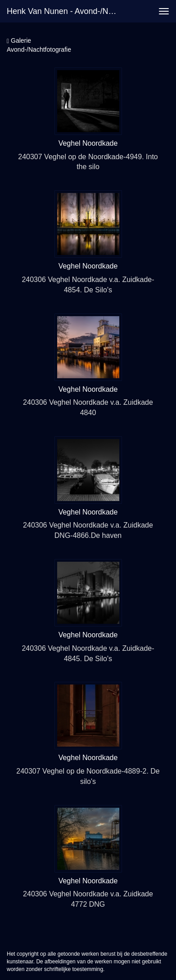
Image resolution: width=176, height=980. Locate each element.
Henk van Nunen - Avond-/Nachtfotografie (67, 11)
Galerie (19, 41)
